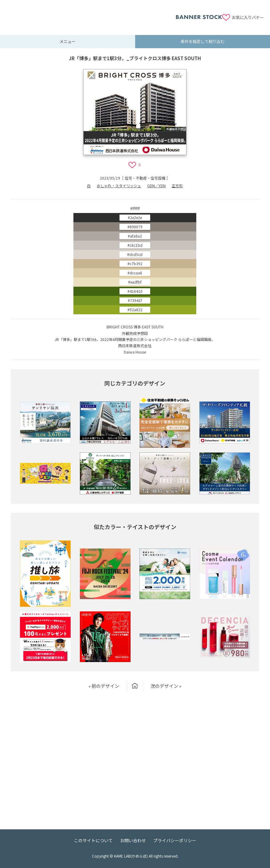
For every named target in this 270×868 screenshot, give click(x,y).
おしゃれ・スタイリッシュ (119, 186)
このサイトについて (93, 840)
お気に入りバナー (248, 17)
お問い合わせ (133, 840)
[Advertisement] (91, 14)
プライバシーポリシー (175, 840)
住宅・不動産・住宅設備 (145, 178)
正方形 (177, 186)
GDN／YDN (156, 186)
